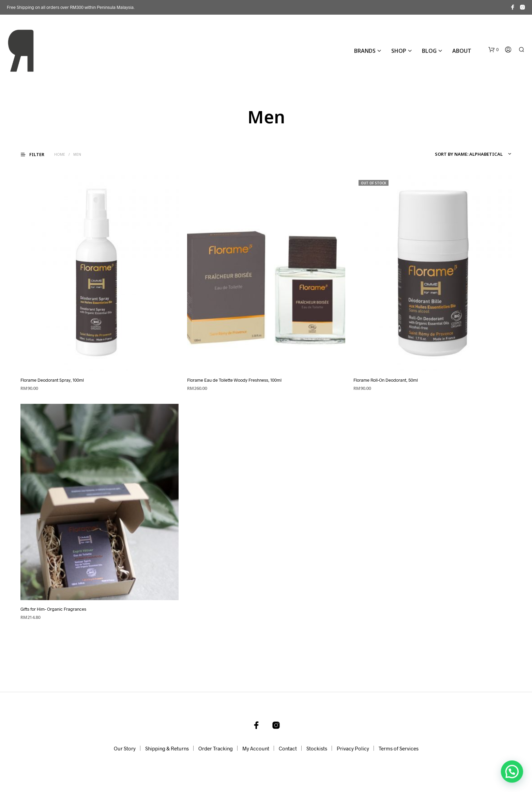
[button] (493, 50)
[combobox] (472, 154)
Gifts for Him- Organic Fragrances (53, 609)
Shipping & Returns (167, 748)
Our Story (125, 748)
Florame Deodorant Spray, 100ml (52, 380)
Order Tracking (216, 748)
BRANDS (365, 51)
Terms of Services (399, 748)
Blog (429, 51)
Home (60, 154)
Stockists (317, 748)
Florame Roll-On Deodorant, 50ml (386, 380)
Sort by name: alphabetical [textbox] (469, 154)
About (462, 51)
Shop (399, 51)
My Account (256, 748)
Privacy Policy (353, 748)
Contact (288, 748)
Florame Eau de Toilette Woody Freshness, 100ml (234, 380)
